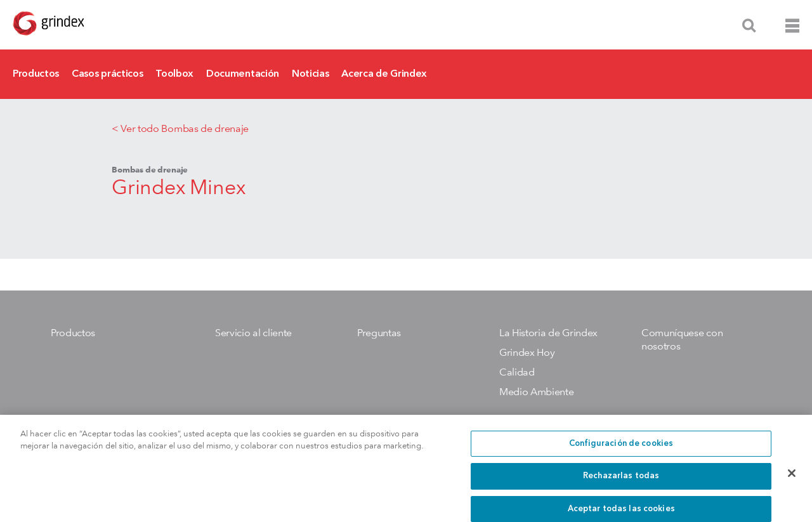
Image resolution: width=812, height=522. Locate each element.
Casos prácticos (107, 74)
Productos (36, 74)
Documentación (243, 74)
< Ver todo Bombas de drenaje (180, 128)
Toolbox (174, 74)
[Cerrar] (792, 480)
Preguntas (379, 333)
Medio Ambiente (537, 392)
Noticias (310, 74)
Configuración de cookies (621, 450)
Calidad (517, 372)
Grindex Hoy (527, 352)
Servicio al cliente (253, 333)
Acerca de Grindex (384, 74)
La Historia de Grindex (548, 333)
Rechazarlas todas (621, 483)
